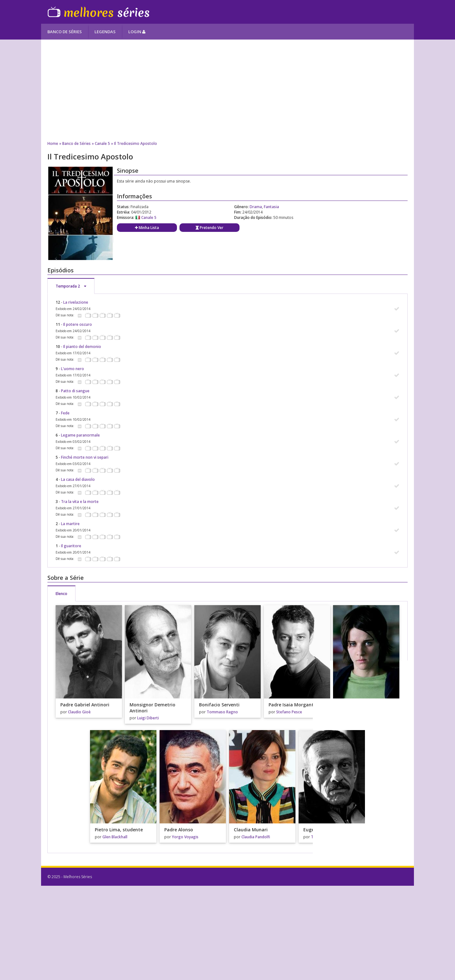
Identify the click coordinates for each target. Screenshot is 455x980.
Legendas (105, 32)
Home (53, 143)
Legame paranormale (80, 435)
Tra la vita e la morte (80, 502)
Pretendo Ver (209, 228)
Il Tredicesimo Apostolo (136, 143)
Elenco (61, 594)
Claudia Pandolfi (256, 837)
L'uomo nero (73, 369)
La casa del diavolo (78, 479)
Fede (65, 413)
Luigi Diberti (148, 718)
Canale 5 (102, 143)
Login (137, 32)
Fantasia (271, 207)
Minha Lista (147, 228)
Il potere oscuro (78, 324)
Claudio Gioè (79, 712)
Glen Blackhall (115, 837)
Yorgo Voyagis (185, 837)
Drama (256, 207)
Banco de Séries (65, 32)
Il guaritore (71, 546)
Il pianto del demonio (82, 347)
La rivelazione (76, 302)
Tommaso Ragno (222, 712)
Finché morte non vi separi (85, 457)
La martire (70, 524)
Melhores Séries (98, 12)
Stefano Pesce (289, 712)
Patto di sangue (75, 391)
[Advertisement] (227, 90)
